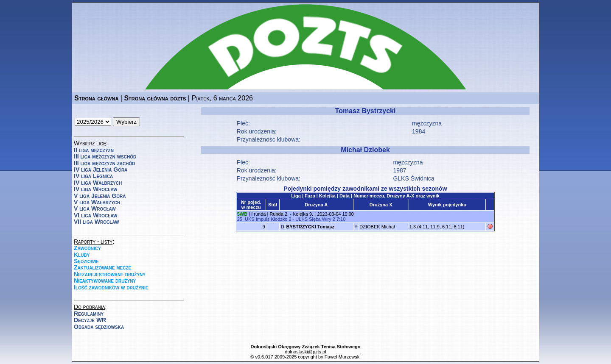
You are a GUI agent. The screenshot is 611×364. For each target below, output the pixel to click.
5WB (242, 214)
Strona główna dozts (155, 98)
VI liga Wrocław (96, 215)
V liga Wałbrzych (97, 202)
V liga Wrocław (95, 208)
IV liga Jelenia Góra (101, 169)
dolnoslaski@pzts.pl (305, 352)
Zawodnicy (87, 248)
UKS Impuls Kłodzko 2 (268, 219)
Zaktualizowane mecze (102, 267)
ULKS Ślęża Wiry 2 (315, 219)
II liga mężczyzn (94, 150)
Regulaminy (89, 314)
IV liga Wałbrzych (98, 183)
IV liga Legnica (93, 176)
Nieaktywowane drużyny (105, 281)
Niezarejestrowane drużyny (110, 274)
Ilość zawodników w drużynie (111, 287)
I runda (258, 214)
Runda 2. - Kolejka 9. (291, 214)
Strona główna (96, 98)
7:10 (341, 219)
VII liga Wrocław (96, 222)
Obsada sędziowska (99, 327)
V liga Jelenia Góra (100, 196)
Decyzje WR (90, 320)
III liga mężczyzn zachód (104, 163)
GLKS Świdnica (413, 178)
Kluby (82, 255)
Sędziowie (86, 261)
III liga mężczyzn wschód (105, 156)
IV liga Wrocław (96, 189)
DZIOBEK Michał (377, 227)
